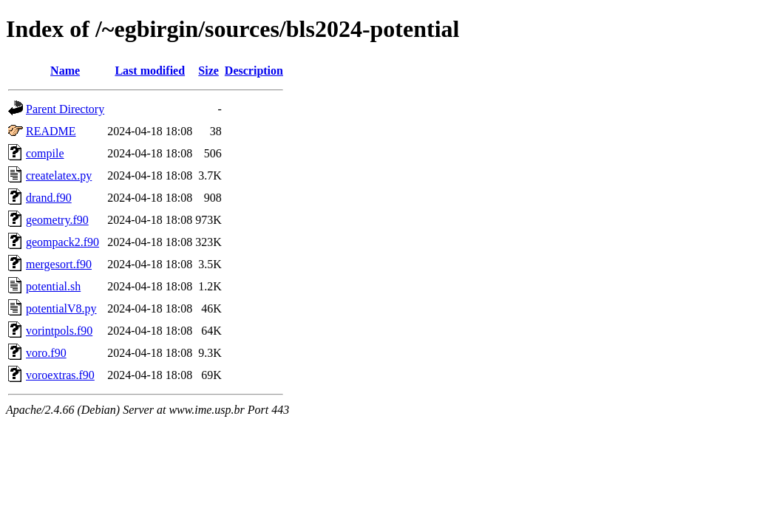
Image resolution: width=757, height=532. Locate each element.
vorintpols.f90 (59, 331)
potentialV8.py (61, 308)
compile (45, 153)
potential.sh (53, 286)
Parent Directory (65, 109)
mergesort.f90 (59, 264)
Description (254, 71)
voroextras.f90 (60, 375)
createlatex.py (59, 175)
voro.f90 (46, 353)
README (51, 131)
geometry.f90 (57, 220)
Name (65, 71)
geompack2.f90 (62, 242)
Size (208, 71)
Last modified (150, 71)
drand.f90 (49, 198)
